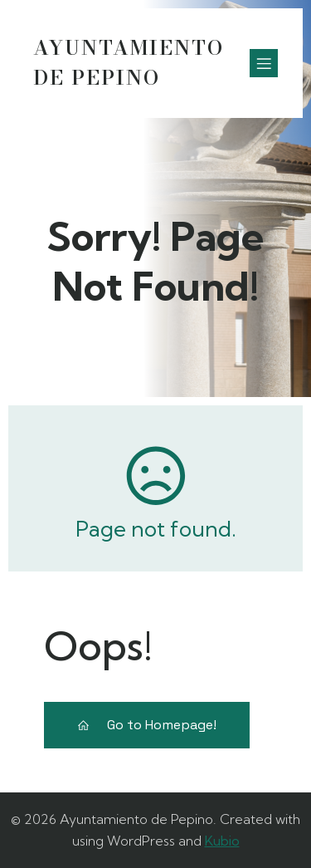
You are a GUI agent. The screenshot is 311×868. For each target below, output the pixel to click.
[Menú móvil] (264, 63)
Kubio (222, 841)
